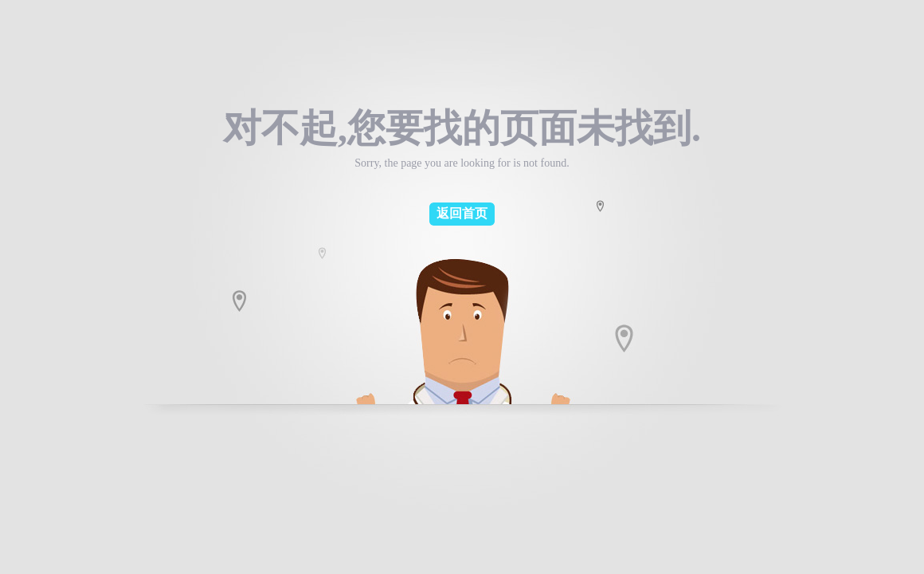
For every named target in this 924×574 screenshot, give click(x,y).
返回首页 (462, 213)
